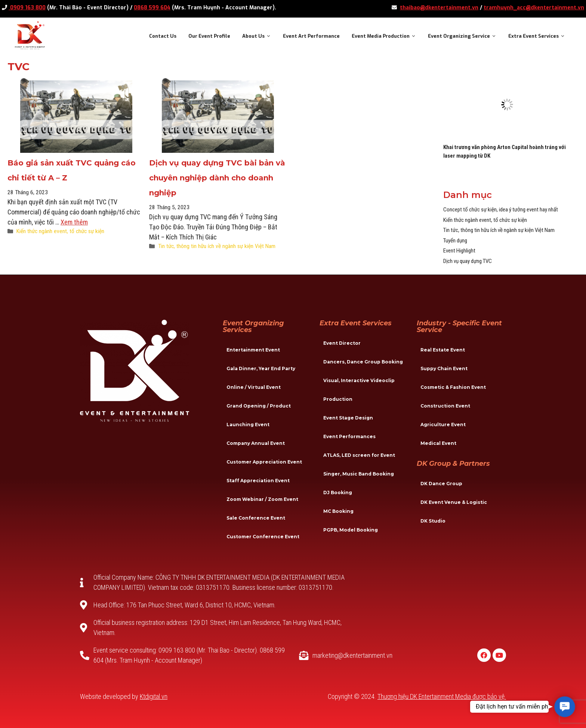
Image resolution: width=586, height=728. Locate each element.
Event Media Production (387, 36)
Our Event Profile (209, 36)
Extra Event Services (540, 36)
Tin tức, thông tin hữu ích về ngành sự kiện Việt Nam (217, 246)
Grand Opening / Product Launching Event (259, 415)
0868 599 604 (152, 8)
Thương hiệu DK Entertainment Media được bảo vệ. (442, 696)
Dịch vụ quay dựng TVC (468, 261)
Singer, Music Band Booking (359, 474)
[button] (565, 707)
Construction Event (445, 406)
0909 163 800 (27, 8)
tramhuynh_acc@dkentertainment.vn (534, 8)
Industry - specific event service (459, 326)
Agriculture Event (443, 425)
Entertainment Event (253, 350)
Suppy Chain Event (444, 368)
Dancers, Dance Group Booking (363, 362)
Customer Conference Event (263, 537)
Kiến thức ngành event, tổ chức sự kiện (60, 231)
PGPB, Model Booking (351, 530)
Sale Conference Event (256, 518)
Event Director (342, 343)
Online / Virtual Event (254, 387)
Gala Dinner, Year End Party (261, 368)
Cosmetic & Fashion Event (453, 387)
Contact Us (163, 36)
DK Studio (433, 521)
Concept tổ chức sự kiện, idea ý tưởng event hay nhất (501, 210)
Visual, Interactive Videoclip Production (359, 390)
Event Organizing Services (253, 326)
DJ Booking (338, 492)
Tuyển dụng (455, 241)
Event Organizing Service (465, 36)
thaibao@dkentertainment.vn (439, 8)
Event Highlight (459, 251)
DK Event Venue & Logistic (454, 502)
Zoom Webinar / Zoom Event (262, 499)
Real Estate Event (443, 350)
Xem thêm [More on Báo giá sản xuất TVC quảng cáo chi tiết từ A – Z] (74, 222)
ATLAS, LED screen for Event (359, 455)
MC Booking (338, 511)
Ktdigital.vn (154, 696)
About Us (260, 36)
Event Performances (349, 436)
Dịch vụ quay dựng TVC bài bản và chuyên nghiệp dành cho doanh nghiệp (217, 178)
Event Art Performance (311, 36)
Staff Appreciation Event (258, 481)
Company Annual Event (256, 443)
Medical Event (438, 443)
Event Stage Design (348, 418)
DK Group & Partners (453, 464)
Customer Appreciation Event (264, 462)
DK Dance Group (441, 484)
